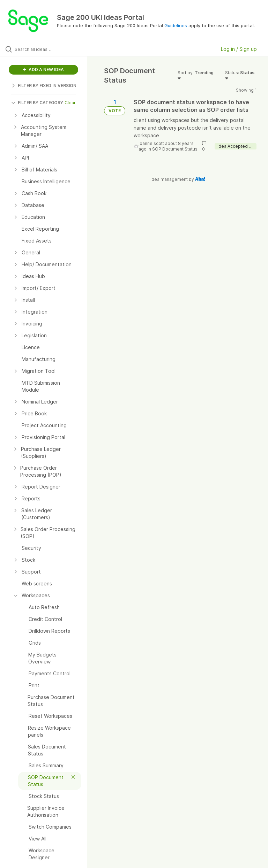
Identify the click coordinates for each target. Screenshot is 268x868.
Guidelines (176, 25)
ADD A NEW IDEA (43, 70)
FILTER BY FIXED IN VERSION (44, 86)
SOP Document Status (175, 149)
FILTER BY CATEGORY (37, 103)
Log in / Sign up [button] (239, 49)
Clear (70, 103)
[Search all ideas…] (47, 49)
